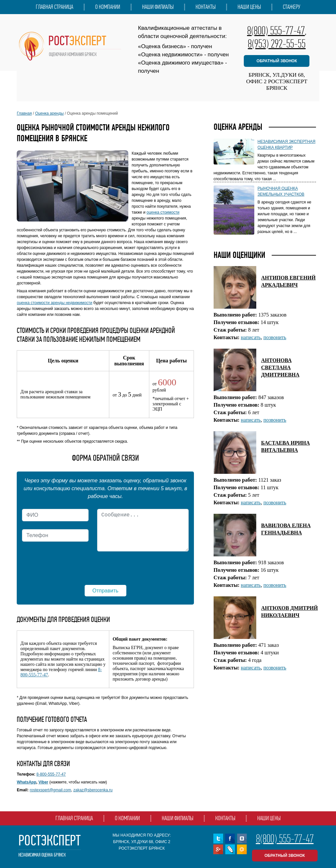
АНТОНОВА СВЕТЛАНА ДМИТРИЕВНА (280, 367)
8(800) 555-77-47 (276, 30)
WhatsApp (26, 782)
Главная (24, 113)
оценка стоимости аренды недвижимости (54, 303)
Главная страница (54, 7)
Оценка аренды (49, 113)
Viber (43, 782)
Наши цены (249, 7)
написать (251, 337)
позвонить (275, 337)
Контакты (206, 7)
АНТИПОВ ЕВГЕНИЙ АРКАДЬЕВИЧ (288, 281)
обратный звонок (277, 61)
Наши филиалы (158, 7)
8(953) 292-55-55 (277, 44)
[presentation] (72, 569)
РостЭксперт (50, 846)
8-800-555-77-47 (51, 774)
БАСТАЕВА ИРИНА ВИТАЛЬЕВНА (286, 446)
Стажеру (292, 7)
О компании (108, 7)
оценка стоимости (163, 212)
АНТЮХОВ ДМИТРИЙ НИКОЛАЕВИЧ (290, 612)
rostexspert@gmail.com (51, 790)
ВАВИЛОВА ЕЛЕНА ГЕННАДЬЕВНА (286, 529)
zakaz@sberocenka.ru (93, 790)
